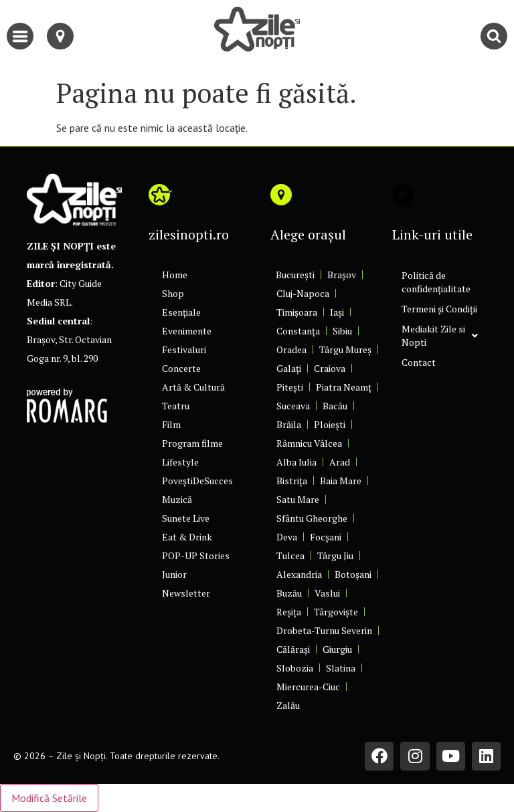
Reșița (289, 612)
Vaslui (327, 593)
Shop (173, 293)
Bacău (335, 406)
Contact (419, 362)
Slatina (341, 668)
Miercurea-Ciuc (308, 687)
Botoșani (353, 574)
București (295, 275)
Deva (287, 537)
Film (171, 424)
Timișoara (297, 312)
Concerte (181, 368)
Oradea (291, 349)
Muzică (177, 499)
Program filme (192, 443)
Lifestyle (180, 462)
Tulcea (290, 555)
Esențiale (181, 312)
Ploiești (330, 424)
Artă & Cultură (193, 387)
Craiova (330, 368)
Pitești (290, 387)
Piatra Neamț (344, 387)
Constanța (298, 331)
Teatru (176, 406)
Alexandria (299, 574)
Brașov (342, 275)
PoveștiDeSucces (197, 481)
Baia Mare (341, 481)
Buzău (289, 593)
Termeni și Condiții (439, 309)
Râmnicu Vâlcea (309, 443)
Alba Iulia (296, 462)
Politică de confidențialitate (436, 282)
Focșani (326, 537)
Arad (340, 462)
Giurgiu (337, 649)
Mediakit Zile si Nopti (440, 335)
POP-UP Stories (196, 555)
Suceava (293, 406)
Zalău (288, 705)
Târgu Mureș (345, 349)
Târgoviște (336, 612)
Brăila (289, 424)
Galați (289, 368)
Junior (174, 574)
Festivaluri (184, 349)
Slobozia (295, 668)
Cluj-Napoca (303, 293)
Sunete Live (186, 518)
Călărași (293, 649)
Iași (337, 312)
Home (175, 275)
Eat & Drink (187, 537)
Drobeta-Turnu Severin (324, 630)
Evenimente (187, 331)
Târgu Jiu (335, 555)
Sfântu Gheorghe (312, 518)
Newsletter (186, 593)
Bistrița (292, 481)
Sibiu (342, 331)
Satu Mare (298, 499)
